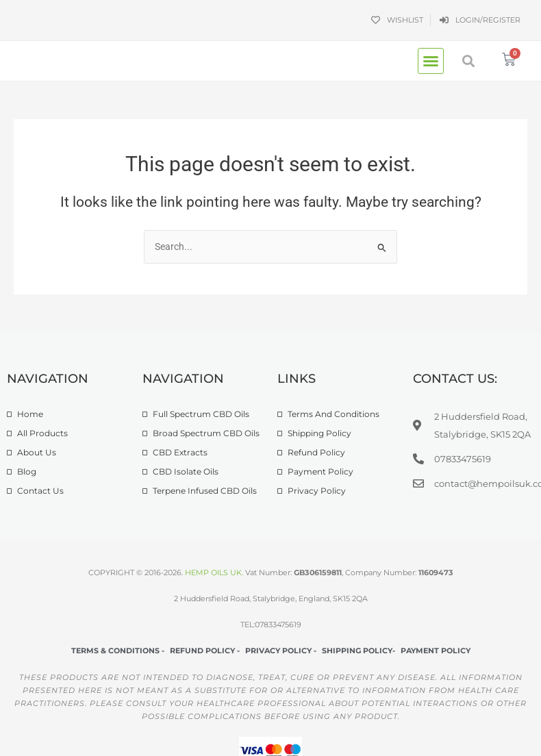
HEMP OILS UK (213, 572)
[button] (431, 61)
